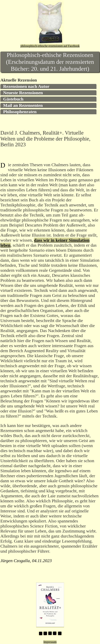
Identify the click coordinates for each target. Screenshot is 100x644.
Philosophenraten (20, 112)
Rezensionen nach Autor (26, 86)
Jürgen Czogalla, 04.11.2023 (26, 561)
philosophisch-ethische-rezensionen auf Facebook (50, 46)
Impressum (50, 642)
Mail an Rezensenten (23, 105)
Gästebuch (13, 99)
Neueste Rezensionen (23, 93)
